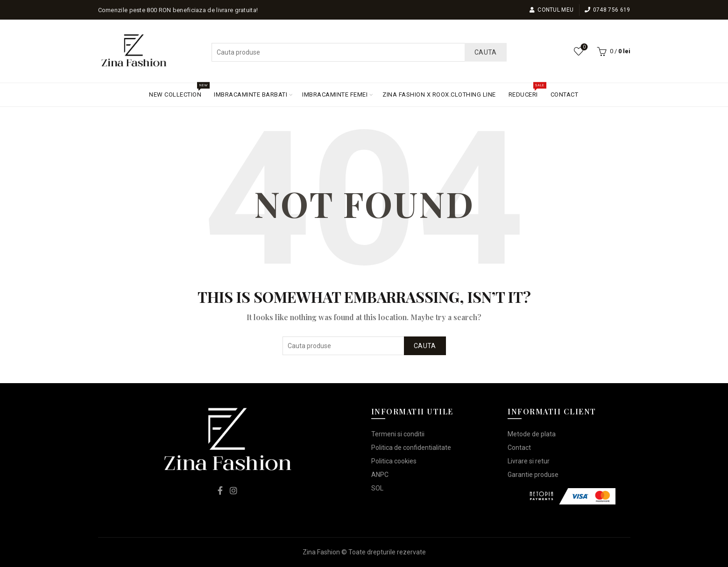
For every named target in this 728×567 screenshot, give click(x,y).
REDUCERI (526, 91)
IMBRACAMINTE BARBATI (251, 94)
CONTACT (565, 94)
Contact (519, 448)
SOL (377, 488)
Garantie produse (533, 475)
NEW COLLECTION (178, 91)
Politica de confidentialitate (411, 448)
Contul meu (551, 10)
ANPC (380, 475)
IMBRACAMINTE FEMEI (335, 94)
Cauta (486, 52)
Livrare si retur (529, 461)
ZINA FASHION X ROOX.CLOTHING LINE (439, 94)
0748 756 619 (607, 10)
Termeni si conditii (398, 434)
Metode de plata (532, 434)
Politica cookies (394, 461)
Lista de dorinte (583, 47)
